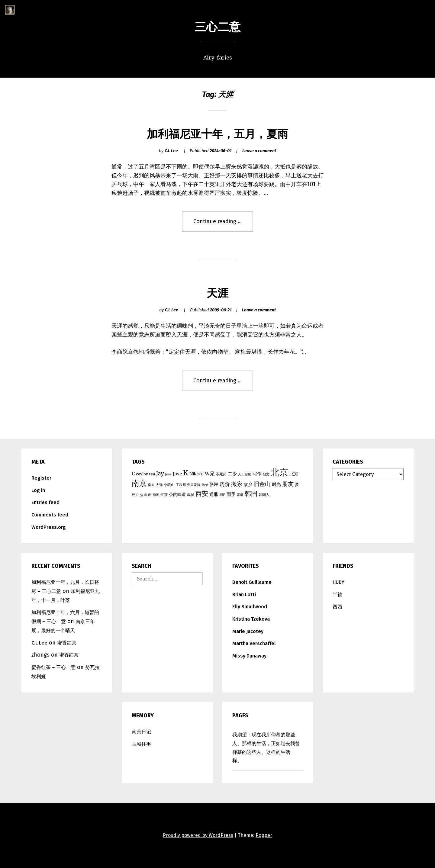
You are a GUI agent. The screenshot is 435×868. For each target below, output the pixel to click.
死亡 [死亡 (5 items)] (135, 495)
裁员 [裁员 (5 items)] (191, 495)
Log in (38, 490)
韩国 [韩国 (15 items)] (251, 494)
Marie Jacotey (248, 631)
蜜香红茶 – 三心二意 (53, 667)
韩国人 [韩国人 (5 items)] (264, 495)
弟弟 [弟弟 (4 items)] (205, 485)
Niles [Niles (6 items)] (195, 474)
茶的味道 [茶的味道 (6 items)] (177, 494)
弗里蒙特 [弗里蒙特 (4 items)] (194, 485)
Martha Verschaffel (254, 643)
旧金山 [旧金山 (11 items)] (262, 484)
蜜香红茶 (67, 643)
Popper (264, 835)
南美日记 (141, 732)
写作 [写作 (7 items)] (257, 474)
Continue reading (221, 224)
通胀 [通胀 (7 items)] (214, 494)
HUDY (338, 582)
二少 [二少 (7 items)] (232, 474)
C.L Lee (171, 151)
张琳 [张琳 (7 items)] (214, 484)
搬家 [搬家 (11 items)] (237, 484)
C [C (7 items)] (133, 474)
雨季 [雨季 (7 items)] (231, 494)
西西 (337, 607)
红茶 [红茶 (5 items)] (164, 495)
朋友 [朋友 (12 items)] (288, 484)
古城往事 (141, 744)
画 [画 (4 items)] (150, 495)
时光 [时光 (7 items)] (276, 484)
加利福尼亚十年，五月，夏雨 (217, 134)
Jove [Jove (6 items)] (177, 474)
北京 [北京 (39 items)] (279, 472)
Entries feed (45, 502)
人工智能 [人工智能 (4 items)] (245, 474)
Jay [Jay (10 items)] (160, 474)
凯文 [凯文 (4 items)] (266, 474)
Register (41, 478)
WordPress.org (49, 527)
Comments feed (50, 515)
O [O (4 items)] (202, 474)
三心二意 (217, 27)
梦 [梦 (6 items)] (297, 484)
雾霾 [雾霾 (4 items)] (240, 495)
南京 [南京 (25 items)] (139, 483)
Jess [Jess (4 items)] (168, 474)
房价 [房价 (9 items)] (225, 484)
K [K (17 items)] (186, 473)
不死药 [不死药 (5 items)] (221, 474)
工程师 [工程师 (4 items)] (181, 485)
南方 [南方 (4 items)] (151, 485)
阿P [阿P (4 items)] (222, 495)
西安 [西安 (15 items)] (202, 494)
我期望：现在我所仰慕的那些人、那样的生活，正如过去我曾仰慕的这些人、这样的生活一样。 (266, 748)
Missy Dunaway (249, 656)
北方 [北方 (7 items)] (294, 474)
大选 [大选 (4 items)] (159, 485)
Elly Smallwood (250, 607)
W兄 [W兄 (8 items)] (210, 474)
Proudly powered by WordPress (198, 835)
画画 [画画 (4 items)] (156, 495)
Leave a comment (259, 151)
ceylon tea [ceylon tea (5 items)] (145, 474)
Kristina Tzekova (251, 619)
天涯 (217, 293)
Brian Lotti (244, 595)
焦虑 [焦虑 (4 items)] (143, 495)
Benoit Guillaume (252, 582)
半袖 (337, 595)
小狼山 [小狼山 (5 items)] (169, 485)
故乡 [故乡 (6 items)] (248, 484)
